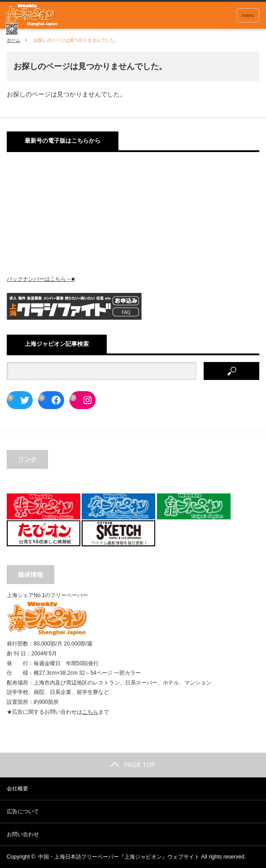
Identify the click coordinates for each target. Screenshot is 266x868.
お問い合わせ (23, 834)
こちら (90, 712)
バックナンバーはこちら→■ (41, 279)
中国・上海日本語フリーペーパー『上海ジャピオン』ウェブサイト (119, 857)
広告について (23, 811)
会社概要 (17, 789)
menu (248, 15)
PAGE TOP (133, 765)
